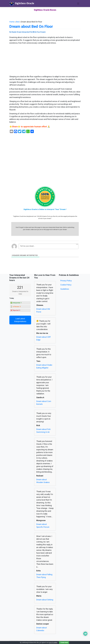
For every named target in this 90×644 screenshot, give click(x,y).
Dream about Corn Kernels (44, 403)
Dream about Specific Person (43, 526)
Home (12, 22)
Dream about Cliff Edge (44, 338)
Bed (18, 22)
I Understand (64, 643)
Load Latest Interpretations (20, 320)
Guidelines (65, 289)
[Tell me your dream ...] (49, 246)
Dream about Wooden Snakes (43, 481)
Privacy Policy (66, 281)
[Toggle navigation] (78, 4)
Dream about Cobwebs (42, 629)
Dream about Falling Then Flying (44, 576)
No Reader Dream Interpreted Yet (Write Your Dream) (27, 32)
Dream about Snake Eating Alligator (44, 366)
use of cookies (53, 643)
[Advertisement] (45, 60)
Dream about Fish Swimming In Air (43, 431)
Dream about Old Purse (43, 310)
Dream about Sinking (45, 600)
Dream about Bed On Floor (31, 27)
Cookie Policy (66, 285)
